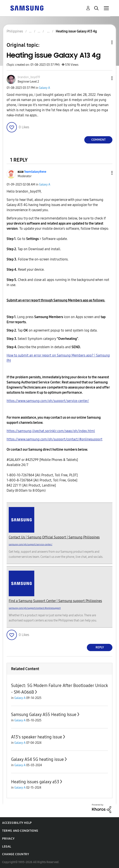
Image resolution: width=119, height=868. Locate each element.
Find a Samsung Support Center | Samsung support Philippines (55, 601)
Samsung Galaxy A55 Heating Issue (44, 715)
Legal (7, 847)
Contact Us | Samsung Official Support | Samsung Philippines (54, 537)
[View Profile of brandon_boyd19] (29, 77)
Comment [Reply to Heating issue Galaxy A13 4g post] (98, 140)
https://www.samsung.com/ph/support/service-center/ (48, 401)
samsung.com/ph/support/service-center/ (31, 544)
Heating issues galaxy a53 (35, 782)
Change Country (16, 854)
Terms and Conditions (20, 831)
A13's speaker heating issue (37, 737)
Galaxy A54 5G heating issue (37, 759)
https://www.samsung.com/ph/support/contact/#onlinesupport (54, 439)
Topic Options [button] (105, 42)
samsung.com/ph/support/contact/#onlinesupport (35, 608)
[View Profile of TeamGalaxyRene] (35, 172)
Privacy (8, 839)
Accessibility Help (17, 823)
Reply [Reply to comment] (100, 647)
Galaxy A (44, 88)
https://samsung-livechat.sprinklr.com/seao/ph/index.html (51, 431)
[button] (105, 78)
